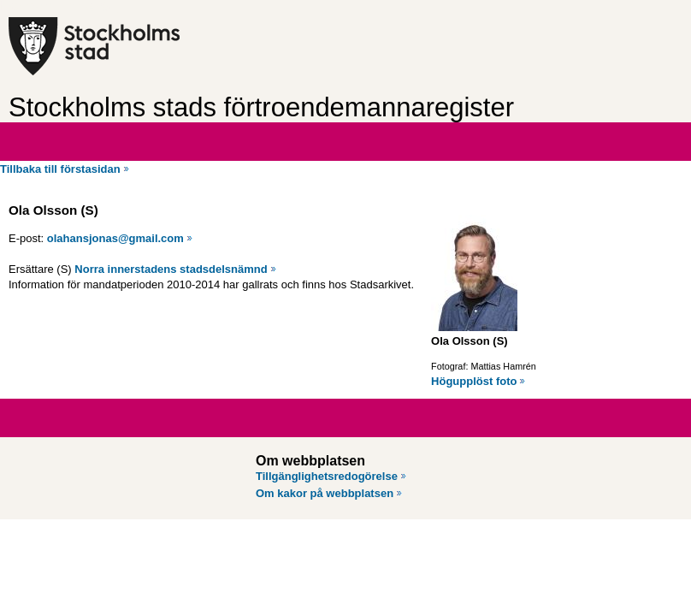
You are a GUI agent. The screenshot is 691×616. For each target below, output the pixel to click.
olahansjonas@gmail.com (115, 238)
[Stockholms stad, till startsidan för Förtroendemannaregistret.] (143, 46)
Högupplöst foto (474, 381)
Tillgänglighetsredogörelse (327, 476)
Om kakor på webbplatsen (325, 493)
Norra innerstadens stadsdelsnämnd (171, 269)
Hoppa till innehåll (59, 7)
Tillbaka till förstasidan (60, 169)
